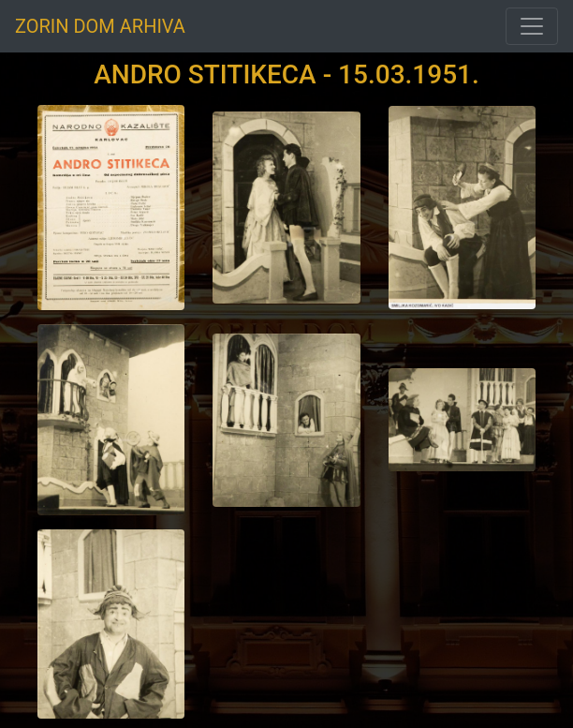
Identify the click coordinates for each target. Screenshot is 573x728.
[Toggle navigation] (532, 26)
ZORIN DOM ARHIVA (100, 26)
